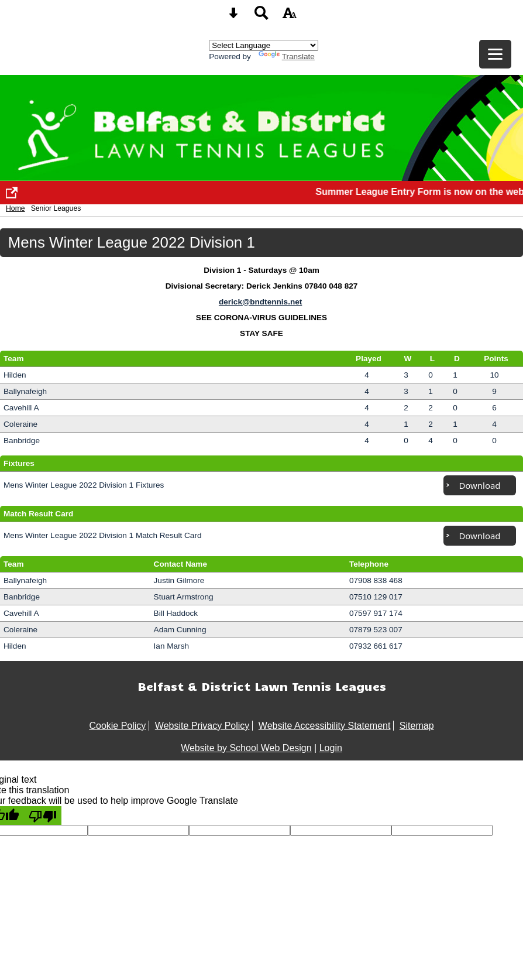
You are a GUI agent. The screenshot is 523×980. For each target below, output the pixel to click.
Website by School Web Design (246, 748)
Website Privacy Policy (202, 726)
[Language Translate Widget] (264, 45)
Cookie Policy (117, 726)
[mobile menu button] (495, 54)
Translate (287, 56)
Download (479, 485)
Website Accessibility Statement (325, 726)
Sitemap (417, 726)
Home (16, 208)
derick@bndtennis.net (260, 302)
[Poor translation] (43, 815)
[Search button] (261, 17)
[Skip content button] (233, 17)
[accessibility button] (290, 17)
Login (331, 748)
